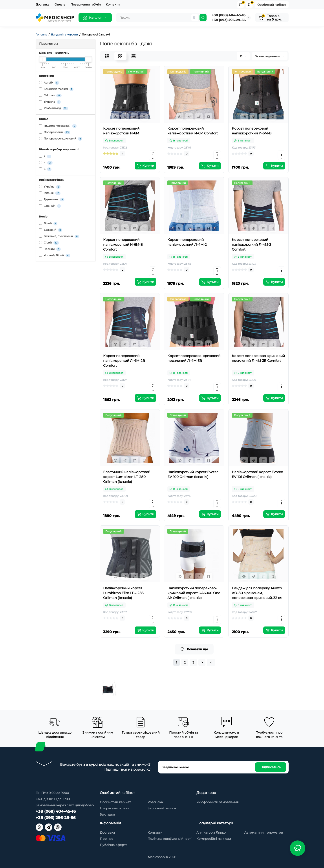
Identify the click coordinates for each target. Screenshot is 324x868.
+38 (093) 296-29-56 (229, 20)
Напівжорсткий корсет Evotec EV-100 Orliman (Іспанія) (193, 474)
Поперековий (55, 132)
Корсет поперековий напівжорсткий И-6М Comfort (193, 131)
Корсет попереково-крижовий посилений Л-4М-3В (194, 358)
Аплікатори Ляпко (211, 833)
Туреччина (52, 200)
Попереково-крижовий (61, 139)
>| (211, 662)
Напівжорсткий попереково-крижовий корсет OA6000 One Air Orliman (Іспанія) (194, 593)
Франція (50, 206)
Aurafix (49, 83)
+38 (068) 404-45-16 (229, 15)
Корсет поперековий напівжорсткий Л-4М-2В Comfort (124, 361)
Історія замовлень (114, 808)
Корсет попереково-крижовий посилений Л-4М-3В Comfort (258, 358)
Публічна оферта (114, 845)
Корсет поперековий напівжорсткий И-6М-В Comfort (123, 244)
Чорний (50, 249)
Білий (48, 224)
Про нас (106, 839)
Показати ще (194, 649)
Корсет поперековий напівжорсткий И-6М (121, 131)
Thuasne (50, 102)
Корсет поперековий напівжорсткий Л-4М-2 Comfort (252, 244)
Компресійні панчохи (214, 839)
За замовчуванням (270, 56)
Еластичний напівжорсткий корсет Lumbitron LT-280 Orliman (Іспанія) (127, 477)
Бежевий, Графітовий (59, 236)
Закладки (107, 814)
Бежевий (51, 230)
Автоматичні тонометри (264, 833)
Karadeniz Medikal (56, 89)
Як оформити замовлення (217, 802)
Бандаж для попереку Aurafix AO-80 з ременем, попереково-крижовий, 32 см (257, 593)
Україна (50, 187)
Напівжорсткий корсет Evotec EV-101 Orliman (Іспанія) (257, 474)
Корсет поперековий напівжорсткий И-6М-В (252, 131)
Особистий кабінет (272, 5)
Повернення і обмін (86, 4)
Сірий (49, 243)
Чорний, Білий (55, 256)
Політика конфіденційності (170, 839)
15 (243, 56)
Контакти (113, 4)
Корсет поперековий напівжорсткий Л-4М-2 (187, 242)
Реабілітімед (54, 108)
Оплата (60, 4)
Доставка (43, 4)
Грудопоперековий (58, 126)
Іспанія (50, 193)
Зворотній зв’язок (162, 808)
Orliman (50, 96)
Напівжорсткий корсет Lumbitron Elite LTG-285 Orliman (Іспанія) (123, 593)
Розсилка (155, 802)
